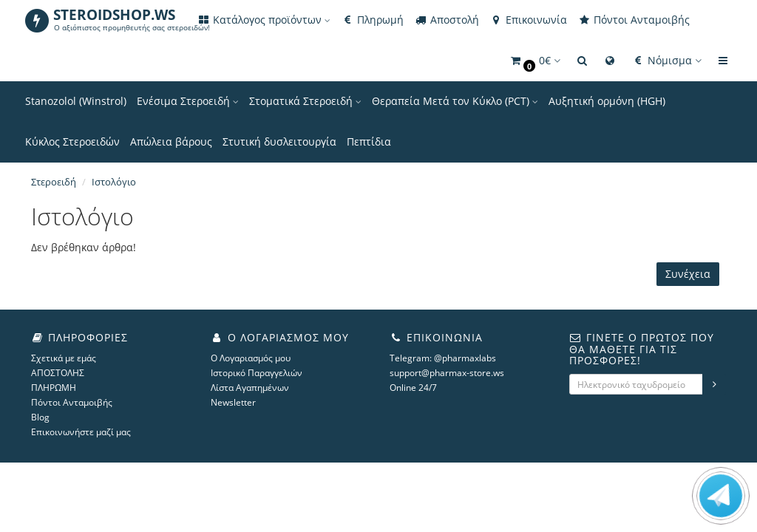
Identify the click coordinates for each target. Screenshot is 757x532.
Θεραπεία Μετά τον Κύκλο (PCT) (455, 101)
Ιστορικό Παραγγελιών (257, 373)
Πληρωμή (372, 20)
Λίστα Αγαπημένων (250, 388)
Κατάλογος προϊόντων (264, 20)
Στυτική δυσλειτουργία (279, 141)
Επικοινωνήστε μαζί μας (81, 432)
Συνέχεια (688, 274)
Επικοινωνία (528, 20)
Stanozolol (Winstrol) (76, 101)
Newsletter (233, 402)
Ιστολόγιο (114, 182)
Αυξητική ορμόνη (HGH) (607, 101)
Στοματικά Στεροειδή (305, 101)
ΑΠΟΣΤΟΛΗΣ (58, 373)
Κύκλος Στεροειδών (72, 141)
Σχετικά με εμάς (64, 358)
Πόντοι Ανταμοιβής (634, 20)
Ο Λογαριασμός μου (251, 358)
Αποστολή (447, 20)
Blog (40, 417)
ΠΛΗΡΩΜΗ (54, 388)
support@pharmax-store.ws (447, 373)
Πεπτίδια (369, 141)
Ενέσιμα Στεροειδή (188, 101)
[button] (534, 61)
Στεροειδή (54, 182)
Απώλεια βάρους (171, 141)
